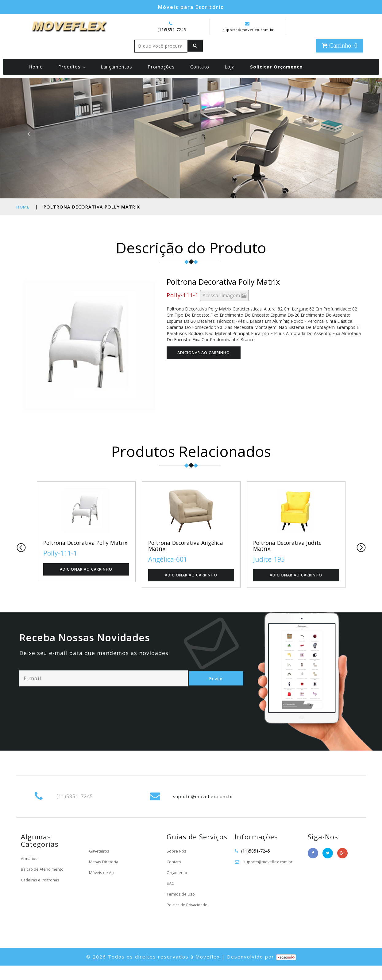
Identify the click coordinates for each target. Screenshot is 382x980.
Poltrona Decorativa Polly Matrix (79, 559)
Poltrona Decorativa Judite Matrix (291, 559)
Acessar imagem (224, 308)
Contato (200, 80)
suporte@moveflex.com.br (249, 27)
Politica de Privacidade (189, 919)
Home (38, 79)
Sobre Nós (177, 865)
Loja (230, 80)
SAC (171, 897)
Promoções (161, 80)
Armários (30, 872)
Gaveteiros (100, 865)
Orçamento (178, 886)
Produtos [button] (72, 80)
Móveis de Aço (104, 886)
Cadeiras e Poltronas (42, 894)
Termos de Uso (182, 908)
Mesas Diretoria (105, 876)
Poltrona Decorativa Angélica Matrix (190, 559)
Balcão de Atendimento (44, 883)
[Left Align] (144, 59)
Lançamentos (116, 80)
